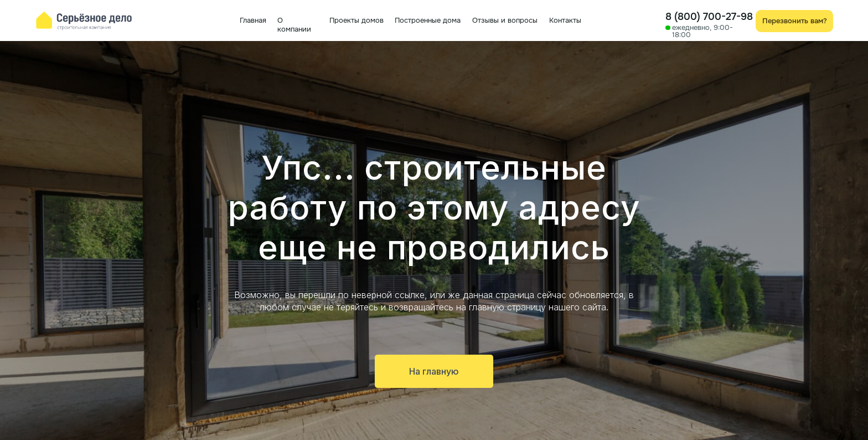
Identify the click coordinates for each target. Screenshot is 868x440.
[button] (794, 21)
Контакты (565, 21)
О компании (294, 25)
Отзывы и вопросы (505, 21)
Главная (253, 21)
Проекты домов (356, 21)
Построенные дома (428, 21)
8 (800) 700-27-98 (709, 17)
